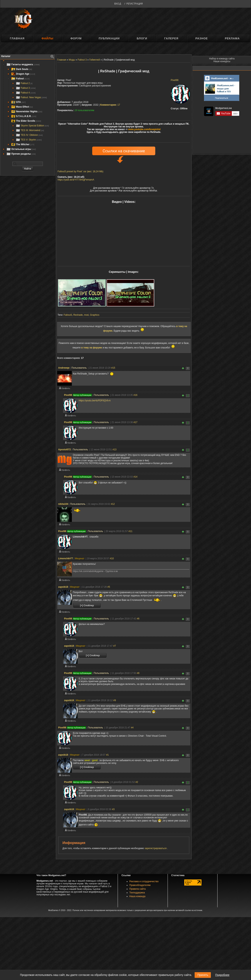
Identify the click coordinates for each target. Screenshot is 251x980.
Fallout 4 (26, 93)
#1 (107, 755)
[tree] (28, 109)
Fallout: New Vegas (31, 97)
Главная (17, 38)
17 (110, 105)
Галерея (171, 38)
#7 (115, 646)
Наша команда (137, 896)
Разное (202, 38)
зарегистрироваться (156, 848)
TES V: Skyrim (29, 140)
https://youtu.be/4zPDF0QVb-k (95, 401)
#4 (132, 728)
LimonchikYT (65, 558)
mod (86, 315)
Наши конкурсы (222, 61)
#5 (109, 587)
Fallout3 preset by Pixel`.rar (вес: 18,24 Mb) (80, 171)
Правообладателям (140, 885)
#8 (138, 673)
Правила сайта (138, 889)
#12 (113, 504)
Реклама (232, 38)
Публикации (109, 38)
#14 (135, 477)
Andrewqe (64, 368)
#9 (115, 700)
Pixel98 (175, 80)
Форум (76, 38)
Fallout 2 (24, 83)
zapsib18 (63, 587)
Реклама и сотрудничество (144, 881)
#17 (135, 422)
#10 (112, 558)
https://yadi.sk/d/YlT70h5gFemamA (76, 180)
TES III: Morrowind (30, 130)
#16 (135, 395)
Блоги (142, 38)
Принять (203, 975)
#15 (113, 368)
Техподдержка (137, 893)
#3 (113, 809)
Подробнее (222, 975)
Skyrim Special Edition (32, 126)
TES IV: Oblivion (29, 135)
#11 (130, 531)
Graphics (95, 315)
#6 (138, 619)
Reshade (78, 315)
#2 (137, 782)
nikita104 (63, 504)
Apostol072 (65, 450)
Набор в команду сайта (222, 59)
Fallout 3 (26, 88)
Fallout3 (68, 315)
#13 (115, 450)
